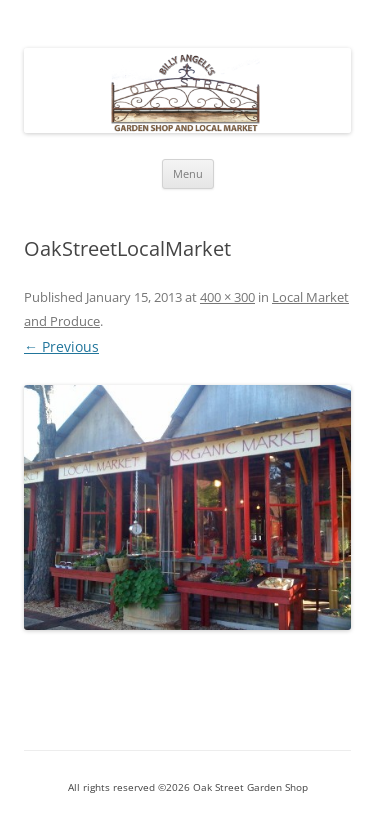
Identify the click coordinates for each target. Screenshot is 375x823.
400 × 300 (227, 297)
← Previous (61, 346)
